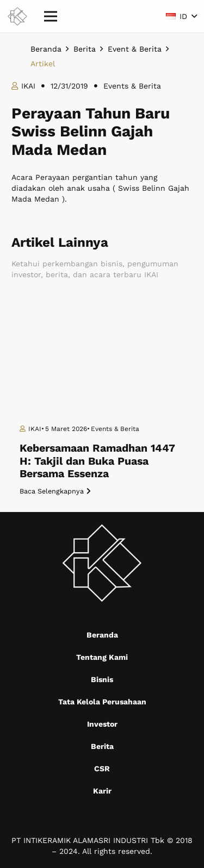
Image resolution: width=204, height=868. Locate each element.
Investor (102, 724)
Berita (102, 746)
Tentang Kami (102, 657)
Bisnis (102, 679)
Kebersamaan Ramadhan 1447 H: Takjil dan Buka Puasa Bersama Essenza (97, 461)
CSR (102, 769)
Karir (102, 791)
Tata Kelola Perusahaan (102, 702)
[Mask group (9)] (17, 17)
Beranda (102, 635)
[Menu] (51, 16)
